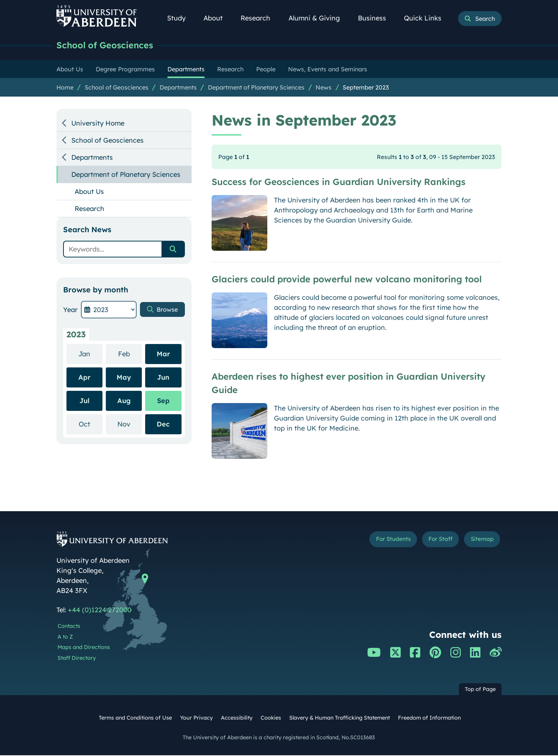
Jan (90, 354)
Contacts (69, 627)
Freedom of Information (429, 718)
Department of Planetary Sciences (256, 88)
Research (260, 18)
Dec (163, 425)
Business (376, 18)
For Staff (432, 541)
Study (180, 18)
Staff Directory (77, 659)
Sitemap (479, 541)
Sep (163, 401)
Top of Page (480, 690)
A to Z (65, 637)
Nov (130, 424)
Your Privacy (196, 718)
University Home (98, 124)
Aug (124, 401)
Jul (84, 401)
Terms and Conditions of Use (135, 718)
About (217, 18)
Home (65, 88)
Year (70, 310)
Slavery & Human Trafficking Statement (340, 718)
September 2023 (366, 88)
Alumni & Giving (318, 18)
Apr (84, 378)
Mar (163, 355)
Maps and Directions (84, 648)
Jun (163, 378)
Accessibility (237, 718)
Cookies (271, 718)
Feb (130, 354)
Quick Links (427, 18)
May (124, 378)
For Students (377, 541)
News (324, 88)
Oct (91, 424)
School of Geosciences (109, 46)
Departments (178, 88)
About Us (89, 192)
